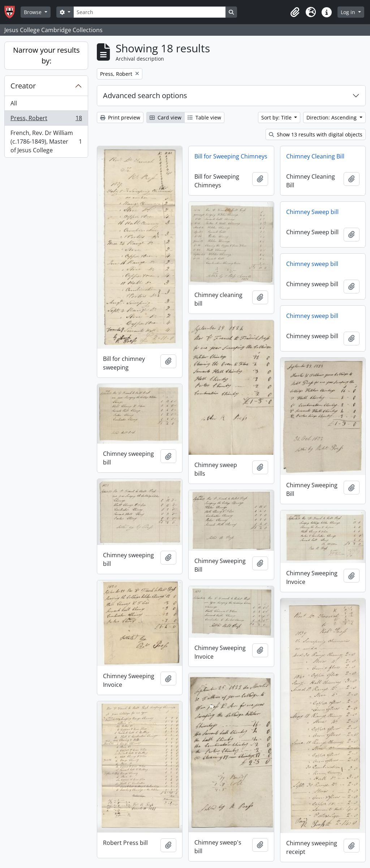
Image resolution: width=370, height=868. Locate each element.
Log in (349, 12)
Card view (165, 117)
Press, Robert (46, 120)
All (14, 103)
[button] (295, 12)
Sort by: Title (277, 117)
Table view (204, 117)
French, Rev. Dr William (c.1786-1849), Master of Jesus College (46, 141)
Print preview (120, 117)
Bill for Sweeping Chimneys (231, 156)
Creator (23, 86)
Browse (33, 12)
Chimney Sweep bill (312, 212)
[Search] (150, 12)
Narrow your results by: (46, 55)
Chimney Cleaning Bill (315, 156)
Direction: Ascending (332, 117)
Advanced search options (145, 95)
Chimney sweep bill (312, 264)
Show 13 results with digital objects (316, 134)
